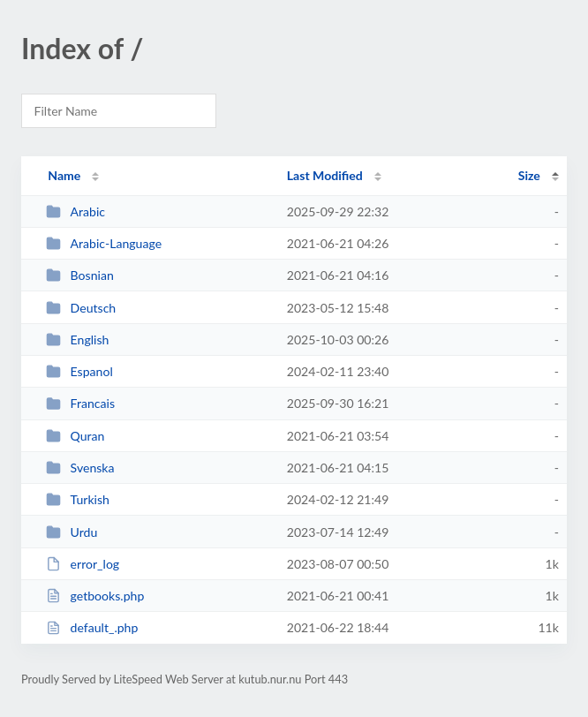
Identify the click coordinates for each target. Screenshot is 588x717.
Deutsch (81, 308)
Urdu (72, 532)
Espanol (79, 371)
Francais (80, 403)
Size (529, 175)
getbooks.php (95, 596)
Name (64, 175)
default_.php (92, 627)
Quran (75, 436)
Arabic (75, 211)
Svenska (80, 468)
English (77, 340)
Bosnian (80, 275)
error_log (83, 564)
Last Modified (325, 175)
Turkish (78, 499)
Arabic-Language (104, 243)
